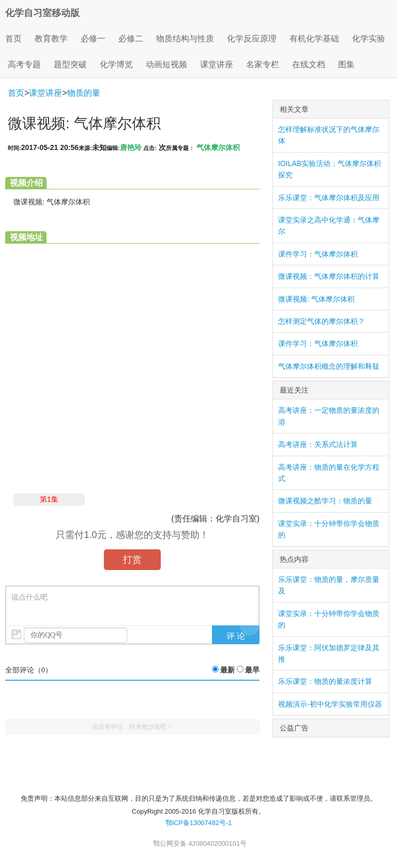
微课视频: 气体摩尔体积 (316, 299)
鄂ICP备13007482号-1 (199, 823)
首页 (13, 39)
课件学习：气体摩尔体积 (318, 254)
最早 (252, 670)
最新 (227, 670)
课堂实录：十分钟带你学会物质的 (329, 529)
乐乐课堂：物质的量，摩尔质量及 (329, 585)
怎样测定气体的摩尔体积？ (322, 321)
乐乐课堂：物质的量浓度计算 (325, 681)
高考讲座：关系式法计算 (318, 444)
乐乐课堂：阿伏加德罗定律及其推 (329, 653)
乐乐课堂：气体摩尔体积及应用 (329, 198)
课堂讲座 (45, 93)
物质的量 (84, 93)
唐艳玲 (131, 147)
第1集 (49, 499)
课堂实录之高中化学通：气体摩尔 (329, 226)
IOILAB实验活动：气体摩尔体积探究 (330, 169)
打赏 (132, 560)
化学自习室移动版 (42, 13)
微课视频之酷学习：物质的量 (325, 501)
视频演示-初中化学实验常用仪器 (330, 704)
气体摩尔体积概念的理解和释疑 (329, 366)
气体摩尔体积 (218, 147)
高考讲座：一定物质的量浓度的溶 (329, 416)
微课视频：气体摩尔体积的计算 (329, 276)
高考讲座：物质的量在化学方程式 (329, 473)
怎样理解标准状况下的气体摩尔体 (329, 135)
